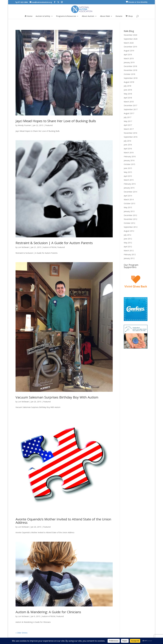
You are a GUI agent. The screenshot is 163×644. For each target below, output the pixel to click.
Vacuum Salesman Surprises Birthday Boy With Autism (57, 397)
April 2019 (128, 55)
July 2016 (127, 141)
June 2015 (128, 168)
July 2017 (127, 117)
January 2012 (129, 258)
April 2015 (128, 176)
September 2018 (131, 78)
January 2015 (129, 188)
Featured (49, 125)
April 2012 (128, 247)
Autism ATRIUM (50, 247)
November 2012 (130, 219)
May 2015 (128, 172)
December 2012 (130, 215)
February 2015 (130, 184)
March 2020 (129, 43)
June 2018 (128, 90)
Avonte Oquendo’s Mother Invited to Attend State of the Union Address (63, 521)
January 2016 (129, 160)
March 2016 (129, 153)
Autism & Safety (43, 16)
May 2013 (128, 207)
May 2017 (128, 121)
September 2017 (131, 109)
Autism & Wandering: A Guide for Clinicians (48, 612)
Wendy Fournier (24, 125)
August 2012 (129, 231)
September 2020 (131, 39)
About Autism (88, 16)
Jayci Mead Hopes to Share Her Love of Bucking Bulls (56, 121)
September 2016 (131, 137)
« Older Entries (22, 633)
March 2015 (129, 180)
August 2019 (129, 51)
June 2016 (128, 145)
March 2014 (129, 199)
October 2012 (129, 223)
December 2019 (130, 47)
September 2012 (131, 227)
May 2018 (128, 94)
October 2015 (129, 164)
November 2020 (130, 35)
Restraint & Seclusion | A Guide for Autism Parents (54, 243)
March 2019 (129, 58)
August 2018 (129, 82)
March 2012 (129, 251)
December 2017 (130, 105)
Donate (119, 16)
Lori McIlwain (23, 247)
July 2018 (127, 86)
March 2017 (129, 129)
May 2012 (128, 243)
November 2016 (130, 133)
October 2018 (129, 74)
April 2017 (128, 125)
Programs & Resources (66, 16)
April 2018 (128, 98)
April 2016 (128, 149)
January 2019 (129, 62)
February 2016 (130, 156)
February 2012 (130, 254)
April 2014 (128, 196)
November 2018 (130, 70)
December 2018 (130, 66)
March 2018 (129, 102)
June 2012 (128, 239)
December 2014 (130, 192)
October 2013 (129, 203)
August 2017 (129, 113)
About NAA (105, 16)
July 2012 (127, 235)
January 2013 (129, 211)
